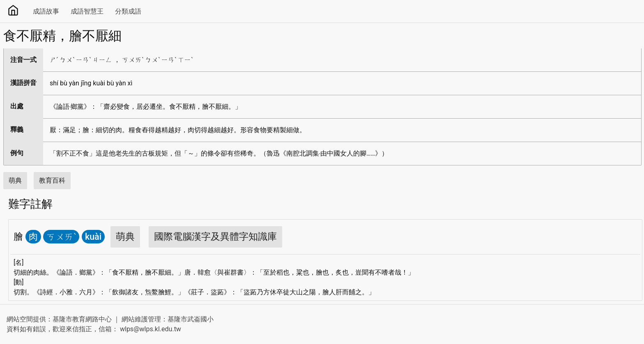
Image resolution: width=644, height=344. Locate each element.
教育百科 (52, 180)
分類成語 (128, 11)
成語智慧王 (87, 11)
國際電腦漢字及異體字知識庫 (215, 237)
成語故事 (46, 11)
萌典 (15, 180)
